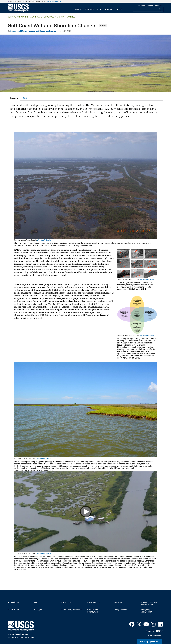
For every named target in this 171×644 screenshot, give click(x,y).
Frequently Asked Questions (150, 6)
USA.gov (38, 610)
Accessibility (13, 602)
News (100, 9)
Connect (109, 9)
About (119, 9)
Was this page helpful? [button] (149, 642)
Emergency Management (146, 611)
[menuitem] (78, 8)
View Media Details (44, 240)
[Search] (161, 9)
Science (78, 9)
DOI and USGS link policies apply (149, 604)
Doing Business (121, 610)
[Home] (18, 11)
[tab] (14, 98)
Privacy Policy (93, 602)
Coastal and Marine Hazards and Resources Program (36, 17)
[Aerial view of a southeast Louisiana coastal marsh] (85, 63)
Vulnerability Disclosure (71, 610)
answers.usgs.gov (156, 635)
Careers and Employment (93, 611)
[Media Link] (85, 185)
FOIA (36, 602)
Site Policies (66, 602)
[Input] (148, 9)
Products (89, 9)
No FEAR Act (13, 610)
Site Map (118, 602)
